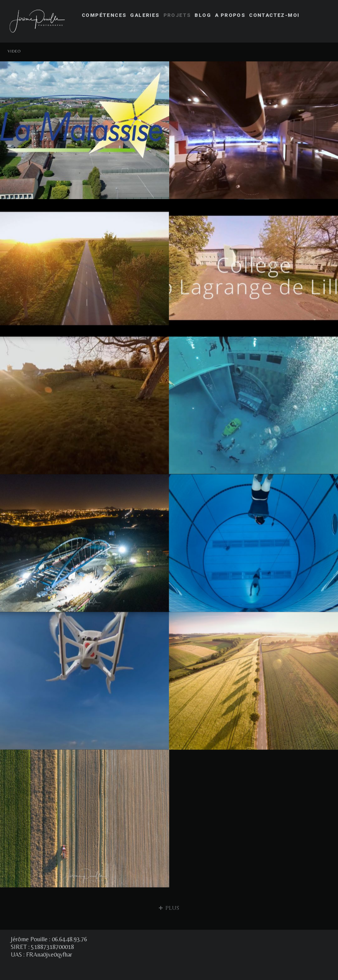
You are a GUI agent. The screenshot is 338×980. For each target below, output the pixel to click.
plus (169, 908)
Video (14, 51)
